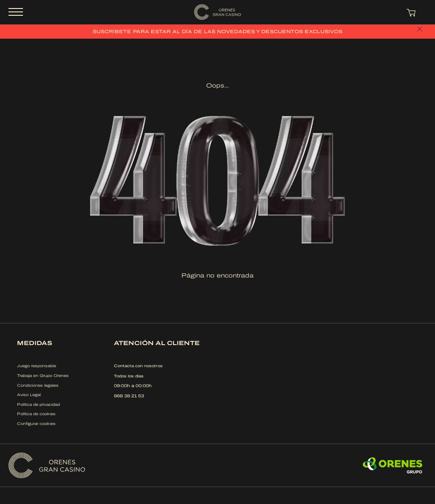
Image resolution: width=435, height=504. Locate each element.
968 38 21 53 (129, 396)
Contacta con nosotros (138, 366)
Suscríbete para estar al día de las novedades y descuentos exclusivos (217, 31)
